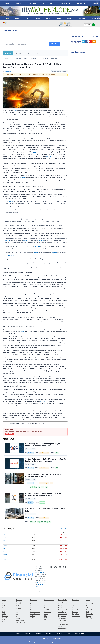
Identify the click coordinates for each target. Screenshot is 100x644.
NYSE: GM (8, 241)
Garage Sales (76, 614)
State (17, 18)
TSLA (5, 560)
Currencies (34, 58)
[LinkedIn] (60, 576)
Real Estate (81, 3)
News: (4, 600)
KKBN (45, 620)
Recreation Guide (35, 614)
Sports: (18, 608)
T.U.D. (88, 612)
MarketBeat (30, 453)
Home (18, 634)
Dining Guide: (62, 600)
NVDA (5, 554)
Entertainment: (49, 600)
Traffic (59, 18)
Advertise (59, 634)
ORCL (5, 557)
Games (46, 608)
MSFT (5, 551)
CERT (57, 468)
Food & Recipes (48, 610)
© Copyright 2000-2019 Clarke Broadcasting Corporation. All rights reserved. (50, 642)
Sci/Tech (4, 620)
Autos (73, 606)
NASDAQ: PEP (11, 256)
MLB (17, 612)
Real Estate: (62, 618)
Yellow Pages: (90, 618)
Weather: (19, 600)
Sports (18, 3)
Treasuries (54, 58)
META (5, 549)
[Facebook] (55, 576)
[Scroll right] (97, 3)
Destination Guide (35, 612)
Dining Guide (65, 3)
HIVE (38, 522)
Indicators (40, 48)
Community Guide (35, 610)
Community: (34, 600)
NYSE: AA (15, 111)
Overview (18, 58)
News (7, 3)
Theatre (46, 604)
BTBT (31, 522)
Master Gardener (63, 628)
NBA (17, 614)
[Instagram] (64, 576)
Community (32, 3)
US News (27, 18)
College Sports (20, 620)
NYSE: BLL (35, 252)
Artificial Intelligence (44, 468)
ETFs (27, 53)
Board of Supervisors (92, 610)
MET (46, 487)
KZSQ (45, 618)
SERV (45, 522)
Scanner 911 (89, 604)
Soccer (18, 618)
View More (62, 439)
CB (31, 487)
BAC (5, 543)
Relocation (61, 626)
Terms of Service (44, 638)
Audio (88, 602)
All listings (61, 602)
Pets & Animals (76, 616)
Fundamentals (62, 620)
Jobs (73, 602)
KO (44, 502)
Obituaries (83, 18)
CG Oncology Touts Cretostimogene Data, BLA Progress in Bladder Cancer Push (43, 445)
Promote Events (76, 610)
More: (88, 600)
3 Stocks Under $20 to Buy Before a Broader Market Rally (45, 510)
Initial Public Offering (44, 453)
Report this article (9, 434)
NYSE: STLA (41, 241)
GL (33, 487)
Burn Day (18, 602)
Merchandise (76, 604)
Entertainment (48, 3)
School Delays (6, 618)
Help (68, 634)
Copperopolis (62, 616)
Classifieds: (76, 600)
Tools (36, 53)
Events (32, 602)
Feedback (38, 634)
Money (48, 18)
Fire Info (32, 618)
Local (7, 18)
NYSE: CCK (55, 252)
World (38, 18)
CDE (35, 522)
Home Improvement (64, 624)
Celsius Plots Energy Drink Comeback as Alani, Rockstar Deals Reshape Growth (43, 495)
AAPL (5, 537)
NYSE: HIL (33, 153)
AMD (5, 540)
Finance (60, 622)
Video (88, 608)
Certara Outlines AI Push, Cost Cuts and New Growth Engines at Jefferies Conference (46, 460)
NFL (17, 610)
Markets (8, 53)
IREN (42, 522)
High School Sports (21, 622)
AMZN (5, 535)
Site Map (49, 634)
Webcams (70, 18)
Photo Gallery (90, 614)
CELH (41, 502)
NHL (17, 616)
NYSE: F (25, 241)
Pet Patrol (33, 616)
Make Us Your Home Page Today (83, 36)
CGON (57, 453)
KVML (45, 616)
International (44, 58)
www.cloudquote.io (41, 572)
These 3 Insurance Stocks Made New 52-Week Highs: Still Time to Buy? (43, 475)
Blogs (31, 608)
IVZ (39, 487)
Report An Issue (79, 634)
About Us (28, 634)
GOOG (5, 546)
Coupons (88, 616)
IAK (36, 487)
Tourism (4, 622)
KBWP (42, 487)
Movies (46, 602)
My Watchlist (25, 48)
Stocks (18, 53)
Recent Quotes (9, 48)
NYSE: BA (37, 246)
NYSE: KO (56, 254)
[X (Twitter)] (51, 576)
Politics (4, 614)
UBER (49, 522)
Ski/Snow (18, 606)
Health (32, 606)
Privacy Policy (41, 582)
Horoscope (47, 606)
